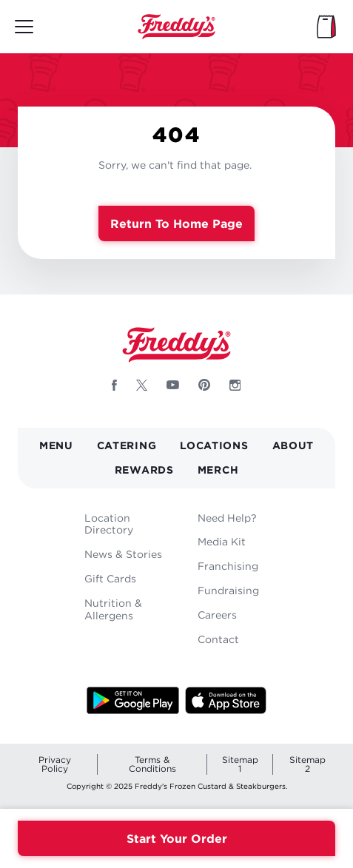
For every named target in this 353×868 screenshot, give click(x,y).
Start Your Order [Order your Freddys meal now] (177, 838)
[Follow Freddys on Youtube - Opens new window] (173, 385)
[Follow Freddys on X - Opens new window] (142, 385)
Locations (214, 445)
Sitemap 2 (307, 764)
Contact (218, 639)
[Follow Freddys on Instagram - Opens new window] (235, 385)
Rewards (144, 470)
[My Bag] (326, 27)
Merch (218, 470)
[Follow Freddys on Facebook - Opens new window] (114, 385)
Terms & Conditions (152, 764)
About (293, 445)
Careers (217, 615)
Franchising (228, 566)
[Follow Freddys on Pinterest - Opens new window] (204, 385)
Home (177, 27)
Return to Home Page (176, 223)
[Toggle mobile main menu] (24, 27)
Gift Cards (110, 578)
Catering (127, 445)
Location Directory (109, 524)
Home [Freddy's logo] (177, 345)
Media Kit (222, 541)
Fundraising (228, 590)
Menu (56, 445)
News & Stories (123, 554)
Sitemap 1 (240, 764)
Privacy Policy (55, 764)
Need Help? (227, 518)
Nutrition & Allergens (113, 609)
